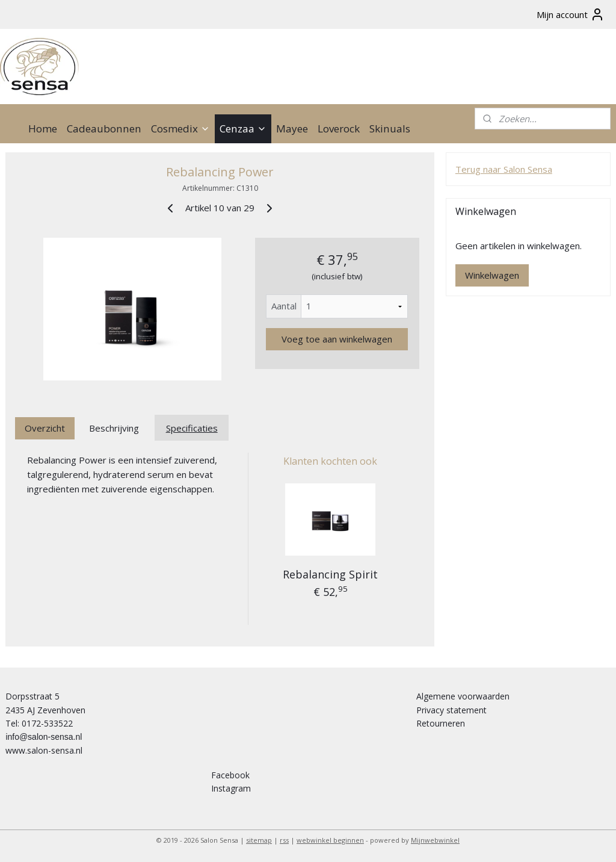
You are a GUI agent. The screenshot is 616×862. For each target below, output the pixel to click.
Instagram (231, 788)
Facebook (230, 775)
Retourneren (441, 723)
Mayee (292, 129)
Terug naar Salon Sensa (504, 169)
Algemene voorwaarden (463, 696)
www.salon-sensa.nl (44, 750)
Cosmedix (180, 129)
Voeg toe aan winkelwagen (337, 339)
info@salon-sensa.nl (44, 737)
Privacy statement (451, 710)
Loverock (339, 129)
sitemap (259, 840)
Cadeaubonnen (104, 129)
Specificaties (192, 428)
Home (43, 129)
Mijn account (571, 14)
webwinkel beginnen (330, 840)
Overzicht (45, 428)
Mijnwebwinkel (435, 840)
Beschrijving (114, 428)
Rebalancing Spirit (330, 574)
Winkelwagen (492, 275)
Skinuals (390, 129)
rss (284, 840)
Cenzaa (243, 129)
